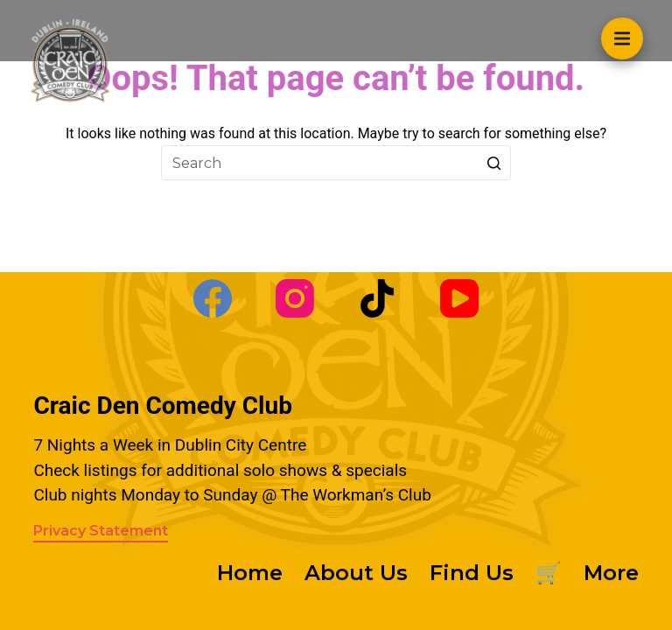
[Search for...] (336, 163)
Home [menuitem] (250, 573)
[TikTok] (377, 298)
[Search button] (493, 163)
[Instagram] (295, 298)
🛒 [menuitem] (549, 573)
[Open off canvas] (622, 38)
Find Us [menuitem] (472, 573)
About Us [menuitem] (356, 573)
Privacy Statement (101, 531)
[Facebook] (213, 298)
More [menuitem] (611, 573)
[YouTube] (459, 298)
